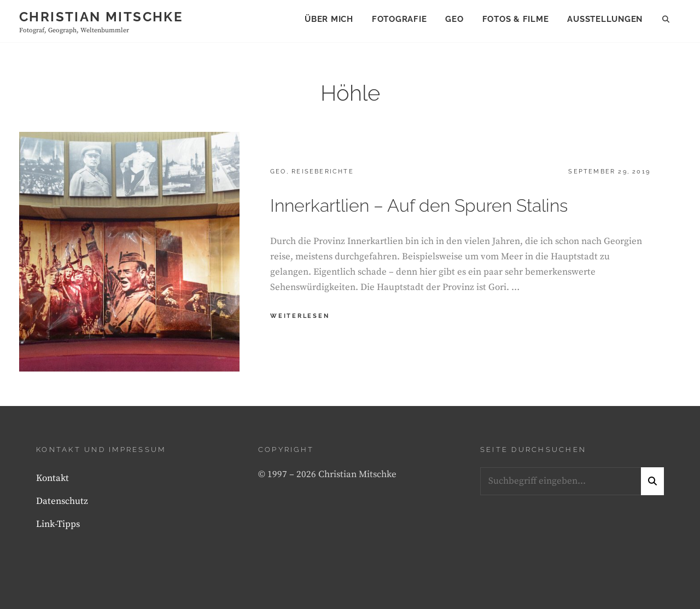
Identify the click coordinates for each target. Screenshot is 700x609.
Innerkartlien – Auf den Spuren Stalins (419, 205)
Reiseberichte (323, 172)
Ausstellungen (605, 19)
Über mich (329, 19)
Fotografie (399, 19)
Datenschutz (62, 501)
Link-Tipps (58, 524)
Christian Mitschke (101, 17)
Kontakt (52, 478)
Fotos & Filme (516, 19)
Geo (454, 19)
